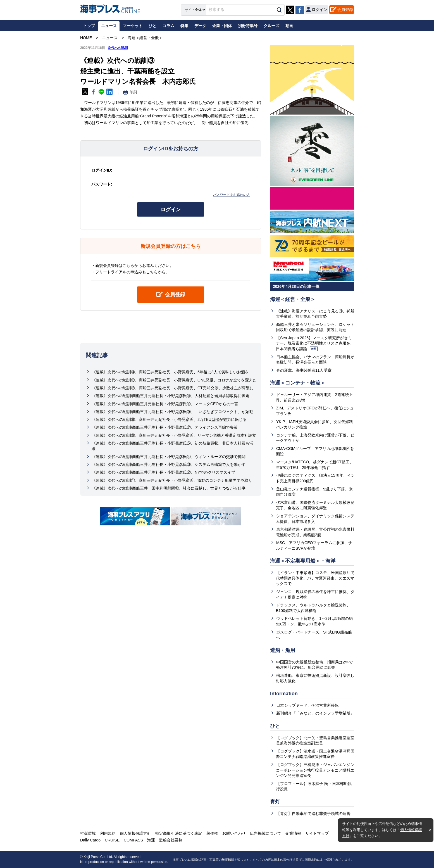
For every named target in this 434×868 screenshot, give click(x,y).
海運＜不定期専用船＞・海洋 (303, 561)
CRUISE (112, 840)
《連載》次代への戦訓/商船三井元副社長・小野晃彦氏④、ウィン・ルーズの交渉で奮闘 (169, 457)
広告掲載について (266, 833)
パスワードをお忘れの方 (232, 195)
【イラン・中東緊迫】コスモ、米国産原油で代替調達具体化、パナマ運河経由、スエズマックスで (315, 578)
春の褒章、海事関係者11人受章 (304, 370)
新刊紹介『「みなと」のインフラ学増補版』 (315, 713)
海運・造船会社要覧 (165, 840)
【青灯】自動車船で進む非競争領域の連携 (313, 814)
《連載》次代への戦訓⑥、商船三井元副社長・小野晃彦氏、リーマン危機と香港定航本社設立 (174, 435)
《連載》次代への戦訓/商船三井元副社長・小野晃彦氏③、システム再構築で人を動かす (169, 464)
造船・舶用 (283, 650)
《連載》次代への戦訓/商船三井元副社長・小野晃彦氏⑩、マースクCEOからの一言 (165, 404)
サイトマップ (317, 833)
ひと (275, 726)
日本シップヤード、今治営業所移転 (307, 705)
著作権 (212, 833)
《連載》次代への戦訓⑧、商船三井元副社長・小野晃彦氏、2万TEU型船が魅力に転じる (169, 419)
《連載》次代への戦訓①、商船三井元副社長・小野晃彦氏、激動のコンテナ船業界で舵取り (172, 480)
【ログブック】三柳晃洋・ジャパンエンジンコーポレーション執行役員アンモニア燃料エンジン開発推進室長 (315, 770)
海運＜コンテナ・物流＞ (298, 383)
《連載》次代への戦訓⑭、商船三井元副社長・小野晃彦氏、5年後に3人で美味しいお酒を (170, 372)
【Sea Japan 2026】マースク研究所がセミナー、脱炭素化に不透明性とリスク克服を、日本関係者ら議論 (315, 343)
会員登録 (345, 10)
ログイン (171, 210)
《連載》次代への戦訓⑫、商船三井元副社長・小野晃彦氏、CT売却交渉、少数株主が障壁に (173, 388)
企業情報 (293, 833)
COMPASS (133, 840)
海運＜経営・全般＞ (293, 299)
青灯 (275, 802)
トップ (89, 26)
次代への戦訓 (118, 48)
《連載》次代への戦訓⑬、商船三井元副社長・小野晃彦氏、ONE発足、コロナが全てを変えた (174, 380)
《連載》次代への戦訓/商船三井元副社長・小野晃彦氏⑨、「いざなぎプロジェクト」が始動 (173, 412)
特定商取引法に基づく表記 (179, 833)
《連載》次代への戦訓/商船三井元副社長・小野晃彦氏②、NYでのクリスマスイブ (164, 472)
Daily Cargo (90, 840)
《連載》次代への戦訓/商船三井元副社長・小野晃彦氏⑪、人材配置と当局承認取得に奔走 (171, 396)
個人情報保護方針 (135, 833)
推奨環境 (88, 833)
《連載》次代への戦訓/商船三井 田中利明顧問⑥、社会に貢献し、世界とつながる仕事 (169, 488)
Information (284, 694)
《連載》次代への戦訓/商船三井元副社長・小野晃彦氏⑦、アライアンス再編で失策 (165, 427)
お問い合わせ (234, 833)
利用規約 (108, 833)
